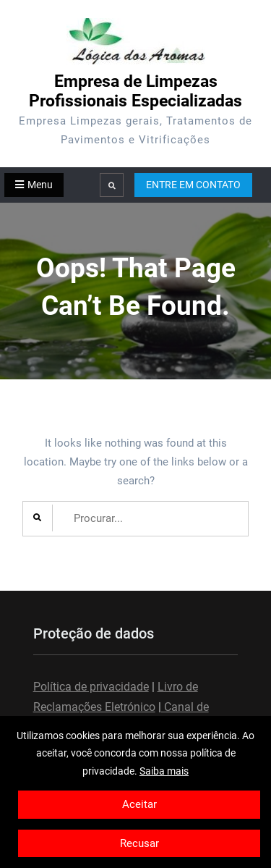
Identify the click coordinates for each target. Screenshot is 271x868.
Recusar (139, 843)
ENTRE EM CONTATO (193, 185)
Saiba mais (164, 771)
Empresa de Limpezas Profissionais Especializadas (135, 91)
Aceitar (139, 804)
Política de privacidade (91, 687)
